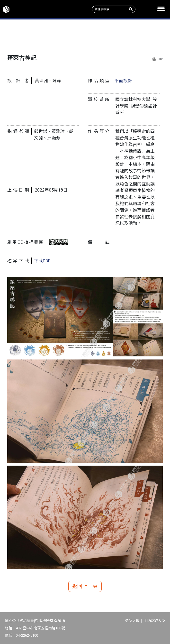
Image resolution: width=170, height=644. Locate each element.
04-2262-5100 (27, 635)
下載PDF (42, 261)
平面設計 (123, 81)
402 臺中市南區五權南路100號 (40, 628)
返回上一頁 (85, 586)
